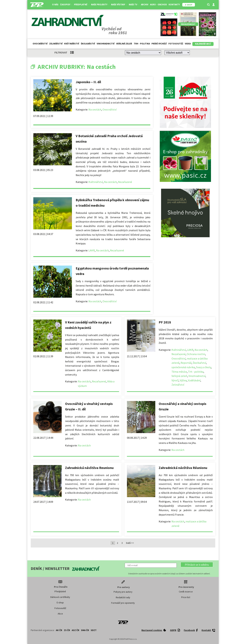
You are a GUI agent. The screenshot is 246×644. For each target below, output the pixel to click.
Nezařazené (125, 182)
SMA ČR (85, 630)
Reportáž (186, 363)
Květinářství (72, 44)
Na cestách (95, 109)
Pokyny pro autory (123, 592)
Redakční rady (123, 597)
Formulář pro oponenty (123, 603)
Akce (60, 614)
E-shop (60, 603)
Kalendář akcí (203, 44)
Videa (188, 44)
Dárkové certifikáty (60, 597)
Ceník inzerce (186, 592)
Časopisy (66, 5)
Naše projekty (100, 5)
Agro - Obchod (158, 5)
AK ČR (59, 630)
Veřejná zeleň (124, 44)
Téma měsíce (179, 372)
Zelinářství (56, 44)
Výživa (183, 380)
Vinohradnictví (106, 44)
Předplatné (82, 5)
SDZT (94, 630)
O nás (55, 5)
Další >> (130, 543)
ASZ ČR (76, 630)
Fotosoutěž (176, 44)
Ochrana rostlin (196, 354)
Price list (186, 597)
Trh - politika (142, 44)
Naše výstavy (119, 5)
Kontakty (174, 5)
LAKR (92, 250)
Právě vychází (159, 44)
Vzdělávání (194, 380)
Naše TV (134, 5)
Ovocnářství (40, 44)
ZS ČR (67, 630)
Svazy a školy (204, 367)
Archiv (145, 5)
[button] (197, 565)
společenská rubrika (183, 367)
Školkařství (88, 44)
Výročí (175, 380)
